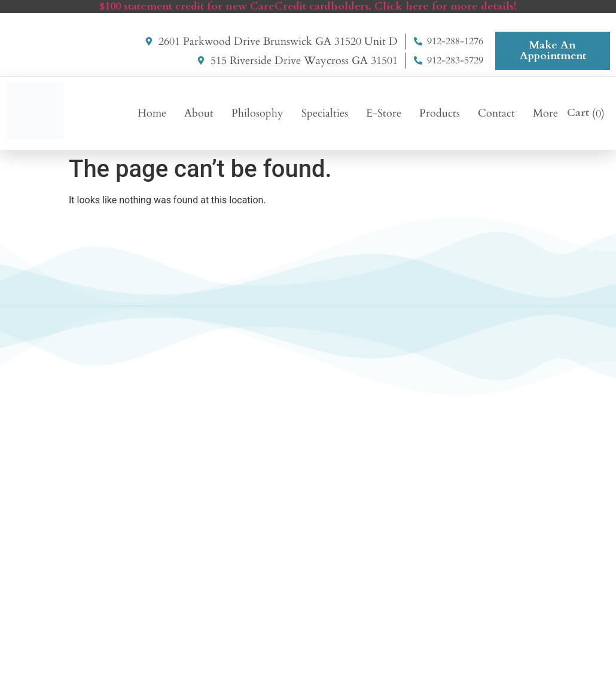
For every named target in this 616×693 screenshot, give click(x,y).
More (545, 113)
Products (440, 113)
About (199, 113)
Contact (496, 113)
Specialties (325, 113)
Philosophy (257, 113)
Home (152, 113)
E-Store (384, 113)
